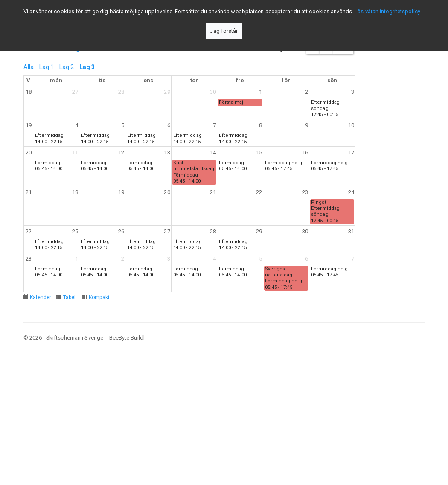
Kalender (41, 297)
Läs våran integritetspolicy (387, 11)
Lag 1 (47, 67)
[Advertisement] (224, 412)
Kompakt (99, 297)
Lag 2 (67, 67)
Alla (29, 67)
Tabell (70, 297)
